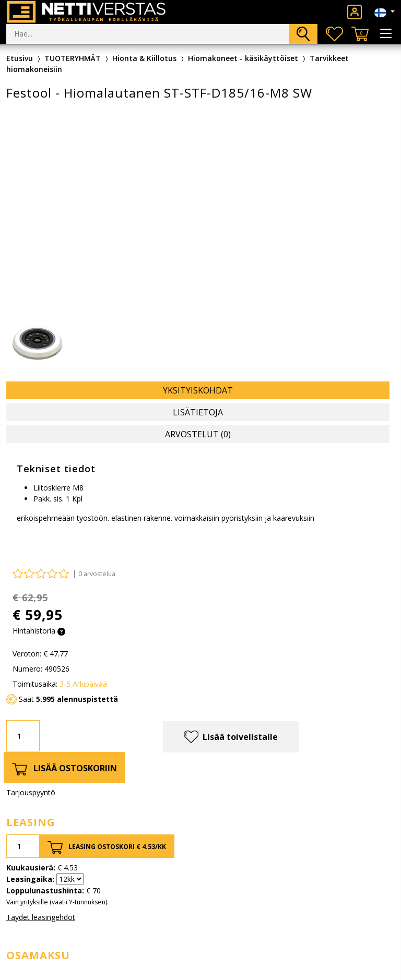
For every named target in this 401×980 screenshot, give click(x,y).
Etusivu (20, 58)
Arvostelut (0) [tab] (198, 434)
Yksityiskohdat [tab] (198, 390)
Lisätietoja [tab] (198, 412)
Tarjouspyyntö (31, 792)
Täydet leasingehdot (41, 917)
